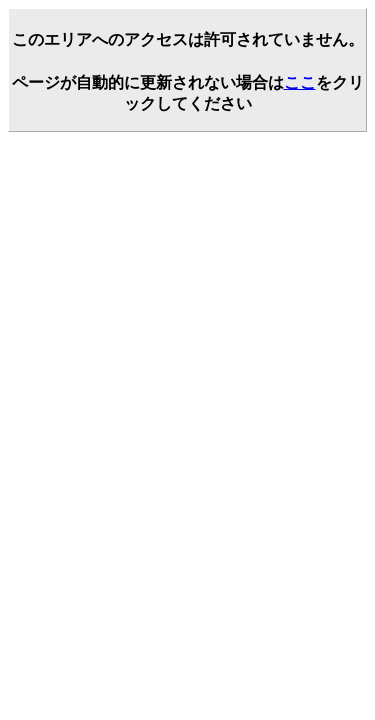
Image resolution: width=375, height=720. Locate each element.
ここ (300, 82)
